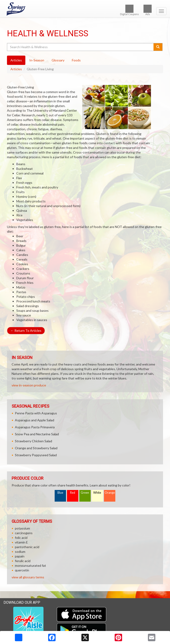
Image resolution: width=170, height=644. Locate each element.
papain (20, 556)
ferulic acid (23, 561)
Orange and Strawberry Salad (36, 448)
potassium (22, 528)
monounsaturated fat (30, 565)
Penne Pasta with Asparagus (36, 413)
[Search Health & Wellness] (81, 47)
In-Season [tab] (37, 60)
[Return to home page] (85, 9)
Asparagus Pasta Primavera (35, 427)
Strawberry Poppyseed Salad (36, 455)
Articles (16, 69)
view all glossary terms (28, 577)
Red (73, 493)
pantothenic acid (27, 547)
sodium (20, 552)
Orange (110, 493)
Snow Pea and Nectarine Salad (37, 434)
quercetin (22, 570)
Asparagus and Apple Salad (35, 420)
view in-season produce (29, 385)
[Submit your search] (158, 47)
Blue (60, 493)
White (97, 493)
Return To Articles (26, 330)
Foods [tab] (76, 60)
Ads (148, 10)
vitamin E (21, 542)
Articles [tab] (16, 60)
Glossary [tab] (58, 60)
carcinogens (24, 533)
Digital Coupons (129, 10)
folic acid (21, 538)
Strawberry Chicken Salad (33, 441)
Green (85, 493)
